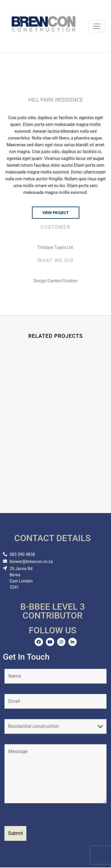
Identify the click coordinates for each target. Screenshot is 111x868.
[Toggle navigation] (97, 26)
